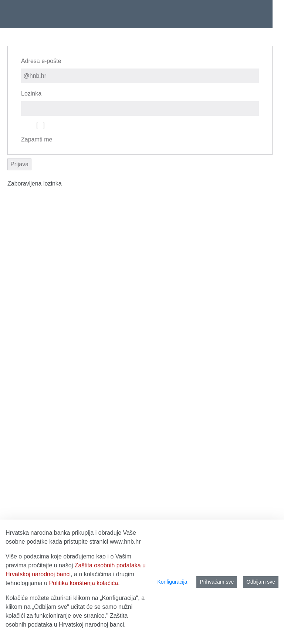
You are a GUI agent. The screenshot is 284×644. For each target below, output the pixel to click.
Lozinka (31, 94)
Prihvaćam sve (217, 582)
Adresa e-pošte (41, 61)
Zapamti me (40, 132)
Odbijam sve (261, 582)
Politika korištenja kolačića (83, 583)
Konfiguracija (172, 582)
